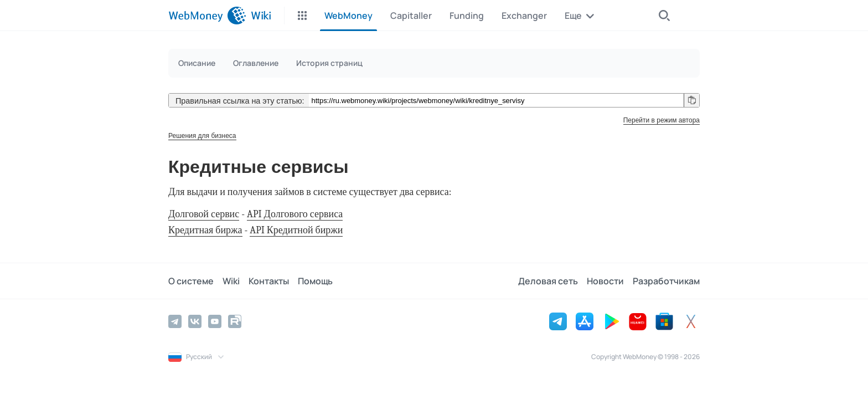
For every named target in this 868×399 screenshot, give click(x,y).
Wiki (231, 281)
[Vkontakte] (195, 321)
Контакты (269, 281)
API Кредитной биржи (296, 230)
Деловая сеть (548, 281)
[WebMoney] (207, 16)
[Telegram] (175, 321)
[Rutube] (235, 321)
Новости (605, 281)
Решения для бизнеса (202, 136)
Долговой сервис (204, 214)
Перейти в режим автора (662, 120)
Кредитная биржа (205, 230)
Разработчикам (666, 281)
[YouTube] (215, 321)
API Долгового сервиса (295, 214)
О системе (191, 281)
